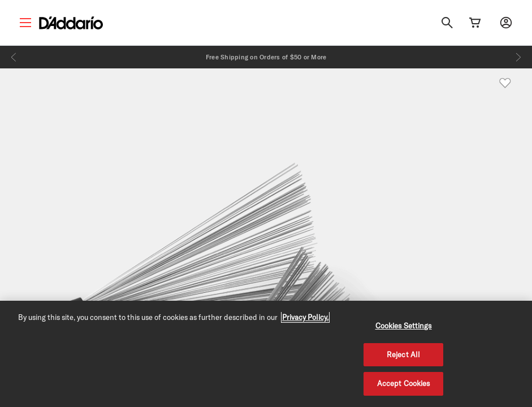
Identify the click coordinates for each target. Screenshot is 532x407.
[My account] (506, 23)
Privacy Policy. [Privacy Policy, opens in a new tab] (305, 317)
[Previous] (14, 57)
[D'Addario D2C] (71, 23)
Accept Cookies (404, 383)
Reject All (403, 354)
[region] (266, 354)
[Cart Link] (475, 23)
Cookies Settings (404, 326)
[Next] (518, 57)
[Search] (447, 23)
